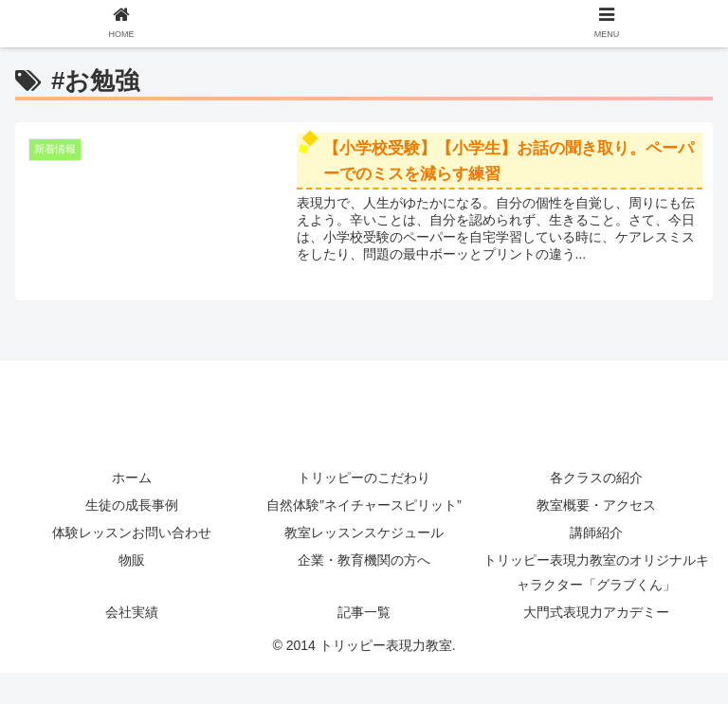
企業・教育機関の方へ (364, 560)
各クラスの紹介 (596, 478)
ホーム (132, 478)
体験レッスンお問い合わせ (145, 533)
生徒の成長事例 (132, 505)
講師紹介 (596, 533)
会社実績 (132, 612)
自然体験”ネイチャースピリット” (364, 505)
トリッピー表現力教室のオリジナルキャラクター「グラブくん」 (596, 572)
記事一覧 (364, 612)
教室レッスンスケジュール (364, 533)
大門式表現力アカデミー (596, 612)
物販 (132, 560)
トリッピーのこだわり (364, 478)
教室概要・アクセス (596, 505)
